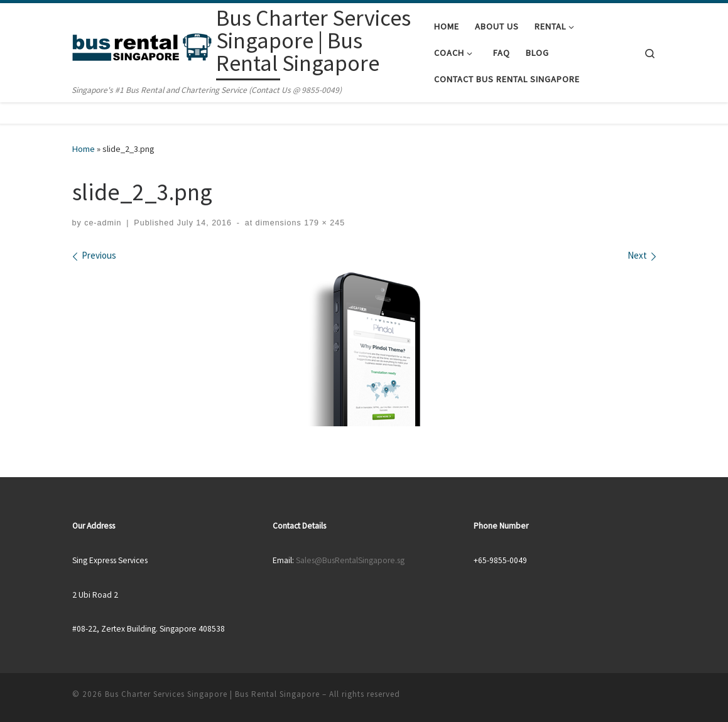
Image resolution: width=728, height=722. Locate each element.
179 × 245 (323, 223)
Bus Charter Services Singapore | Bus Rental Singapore (212, 694)
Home (84, 149)
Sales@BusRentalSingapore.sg (350, 560)
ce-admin (103, 223)
